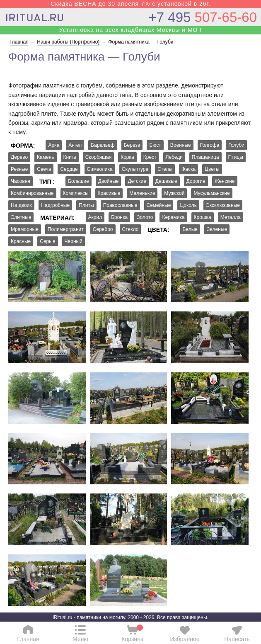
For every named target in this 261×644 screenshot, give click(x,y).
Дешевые (166, 181)
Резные (19, 169)
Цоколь (188, 205)
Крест (150, 157)
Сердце (69, 169)
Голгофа (210, 145)
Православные (120, 205)
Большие (79, 181)
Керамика (173, 217)
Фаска (188, 169)
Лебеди (174, 157)
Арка (54, 145)
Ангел (75, 145)
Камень (45, 157)
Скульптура (135, 169)
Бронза (119, 217)
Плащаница (205, 157)
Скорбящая (99, 157)
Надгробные (55, 205)
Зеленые (217, 229)
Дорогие (196, 181)
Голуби (236, 145)
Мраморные (25, 229)
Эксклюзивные (223, 205)
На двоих (21, 205)
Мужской (174, 193)
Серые (47, 241)
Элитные (21, 217)
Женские (225, 181)
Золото (145, 217)
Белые (190, 229)
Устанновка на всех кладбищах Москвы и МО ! (130, 30)
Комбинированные (32, 193)
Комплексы (76, 193)
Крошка (203, 217)
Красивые (109, 193)
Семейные (159, 205)
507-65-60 (203, 17)
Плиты (86, 205)
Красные (21, 241)
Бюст (155, 145)
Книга (70, 157)
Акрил (95, 217)
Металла (231, 217)
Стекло (130, 229)
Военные (181, 145)
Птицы (236, 157)
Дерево (19, 157)
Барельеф (103, 145)
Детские (137, 181)
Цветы (212, 169)
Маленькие (142, 193)
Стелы (165, 169)
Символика (100, 169)
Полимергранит (66, 229)
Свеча (44, 169)
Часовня (21, 181)
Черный (74, 241)
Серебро (103, 229)
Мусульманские (211, 193)
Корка (127, 157)
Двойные (109, 181)
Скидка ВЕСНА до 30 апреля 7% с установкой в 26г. (130, 4)
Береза (132, 145)
